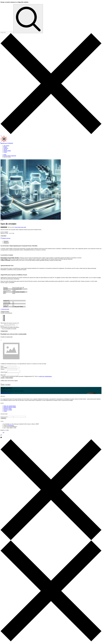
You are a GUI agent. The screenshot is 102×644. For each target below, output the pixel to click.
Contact (5, 152)
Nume (2, 367)
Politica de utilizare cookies (10, 408)
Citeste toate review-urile (20, 227)
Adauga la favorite (5, 238)
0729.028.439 (11, 427)
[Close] (1, 341)
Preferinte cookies (8, 410)
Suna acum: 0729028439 (7, 143)
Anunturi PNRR (7, 151)
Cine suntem (6, 146)
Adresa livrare (4, 373)
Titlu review (3, 323)
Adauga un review (5, 312)
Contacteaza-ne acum (5, 395)
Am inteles (8, 386)
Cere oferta (4, 236)
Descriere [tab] (6, 241)
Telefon (2, 370)
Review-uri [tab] (6, 243)
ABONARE (3, 420)
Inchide (3, 379)
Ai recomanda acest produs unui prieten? (10, 328)
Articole (5, 149)
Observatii (3, 376)
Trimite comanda (9, 379)
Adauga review (4, 332)
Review (2, 326)
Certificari (6, 148)
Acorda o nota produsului (6, 313)
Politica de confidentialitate (10, 407)
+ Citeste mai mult (5, 309)
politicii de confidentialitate (46, 378)
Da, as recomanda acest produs (9, 329)
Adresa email (4, 368)
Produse (5, 147)
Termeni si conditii (8, 411)
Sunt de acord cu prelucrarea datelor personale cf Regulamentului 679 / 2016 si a (27, 378)
